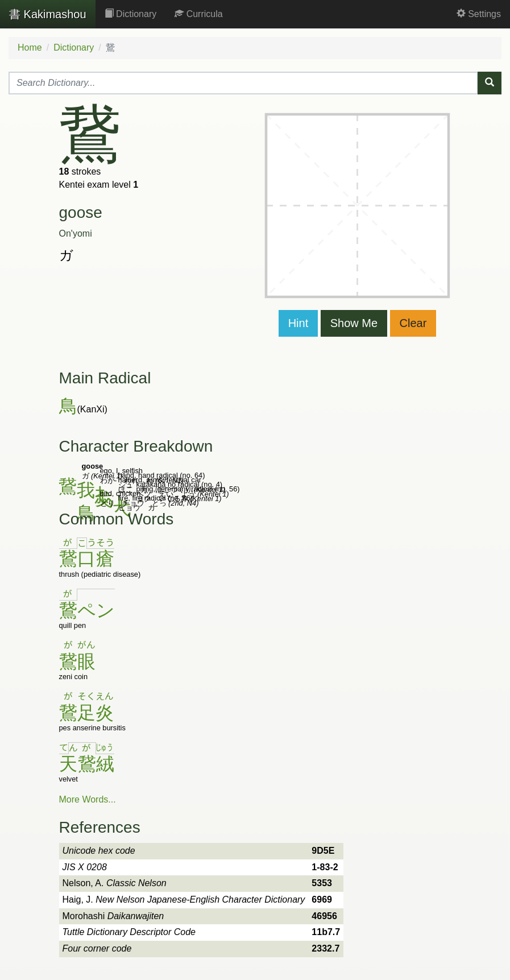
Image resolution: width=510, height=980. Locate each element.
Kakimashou (48, 14)
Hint (298, 323)
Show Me (354, 323)
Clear (413, 323)
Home (30, 47)
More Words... (88, 799)
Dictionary (131, 14)
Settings (479, 14)
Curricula (198, 14)
